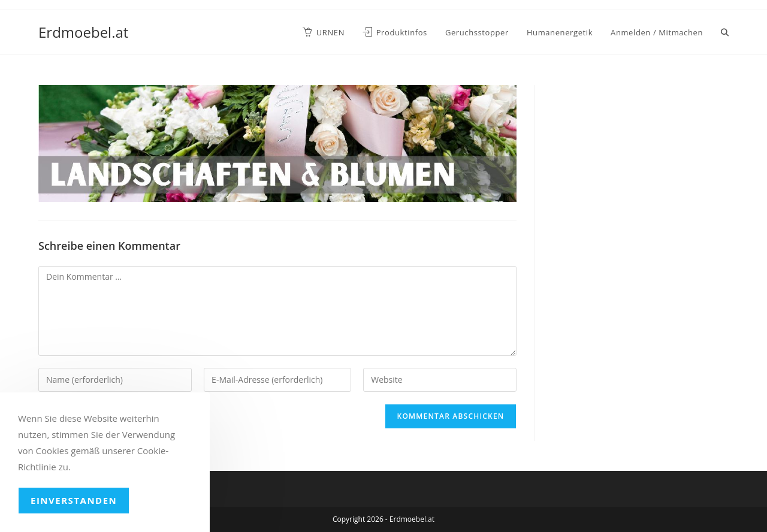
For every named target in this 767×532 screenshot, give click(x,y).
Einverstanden (74, 500)
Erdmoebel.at (83, 32)
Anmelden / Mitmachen (657, 32)
